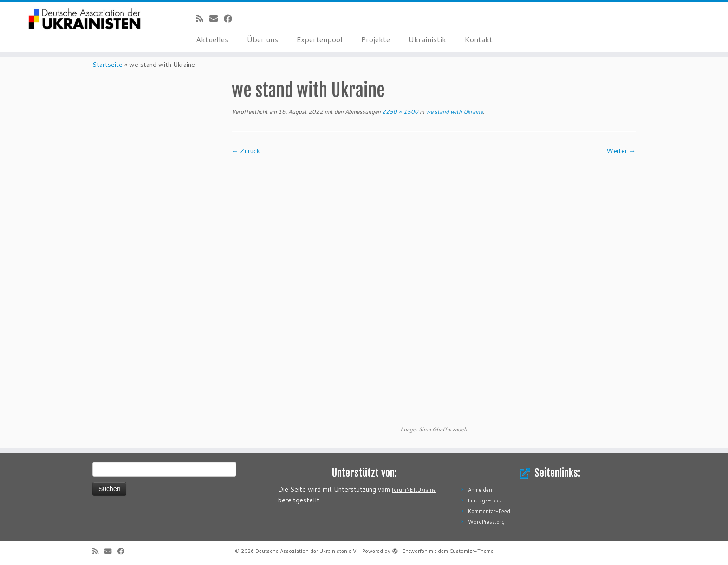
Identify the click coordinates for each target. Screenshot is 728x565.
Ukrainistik (427, 39)
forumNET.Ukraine (414, 490)
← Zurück (246, 151)
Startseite (107, 65)
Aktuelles (212, 39)
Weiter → (621, 151)
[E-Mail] (217, 19)
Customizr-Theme (471, 551)
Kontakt (479, 39)
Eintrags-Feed (485, 500)
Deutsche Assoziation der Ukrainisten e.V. (307, 551)
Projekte (376, 39)
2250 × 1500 (400, 112)
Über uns (263, 39)
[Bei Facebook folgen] (231, 19)
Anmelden (480, 490)
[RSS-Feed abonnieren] (203, 19)
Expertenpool (320, 39)
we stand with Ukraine (454, 112)
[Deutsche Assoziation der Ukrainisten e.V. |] (84, 19)
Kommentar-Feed (489, 511)
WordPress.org (486, 522)
